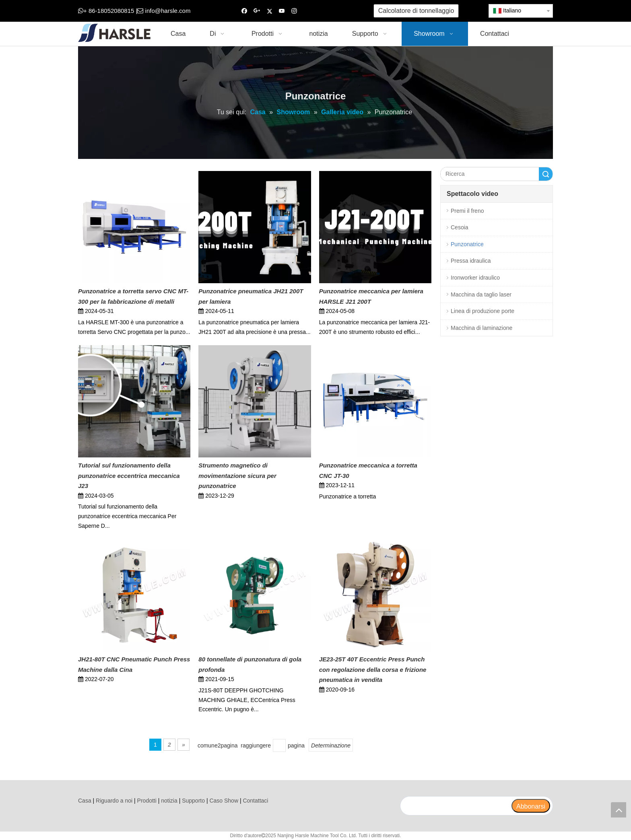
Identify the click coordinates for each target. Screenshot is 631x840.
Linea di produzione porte (483, 311)
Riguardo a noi (114, 801)
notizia (169, 801)
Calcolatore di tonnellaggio (416, 11)
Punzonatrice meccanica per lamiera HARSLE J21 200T (371, 296)
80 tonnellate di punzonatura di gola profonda (250, 664)
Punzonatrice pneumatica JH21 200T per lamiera (251, 296)
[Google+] (257, 11)
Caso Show (224, 801)
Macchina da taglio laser (481, 294)
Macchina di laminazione (481, 328)
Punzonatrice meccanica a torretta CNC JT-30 (368, 470)
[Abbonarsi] (531, 806)
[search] (456, 806)
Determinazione (331, 745)
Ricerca (546, 174)
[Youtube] (282, 11)
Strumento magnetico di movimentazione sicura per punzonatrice (237, 476)
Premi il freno (467, 211)
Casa (85, 801)
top (619, 810)
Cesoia (460, 227)
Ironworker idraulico (475, 278)
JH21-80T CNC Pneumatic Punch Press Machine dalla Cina (134, 664)
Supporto (193, 801)
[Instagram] (294, 11)
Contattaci (255, 801)
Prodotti (147, 801)
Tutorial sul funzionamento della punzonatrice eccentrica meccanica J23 (129, 476)
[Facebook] (244, 11)
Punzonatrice (467, 244)
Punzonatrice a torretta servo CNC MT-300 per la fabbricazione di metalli (133, 296)
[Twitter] (269, 11)
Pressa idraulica (471, 261)
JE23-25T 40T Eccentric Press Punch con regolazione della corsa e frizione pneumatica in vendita (373, 669)
